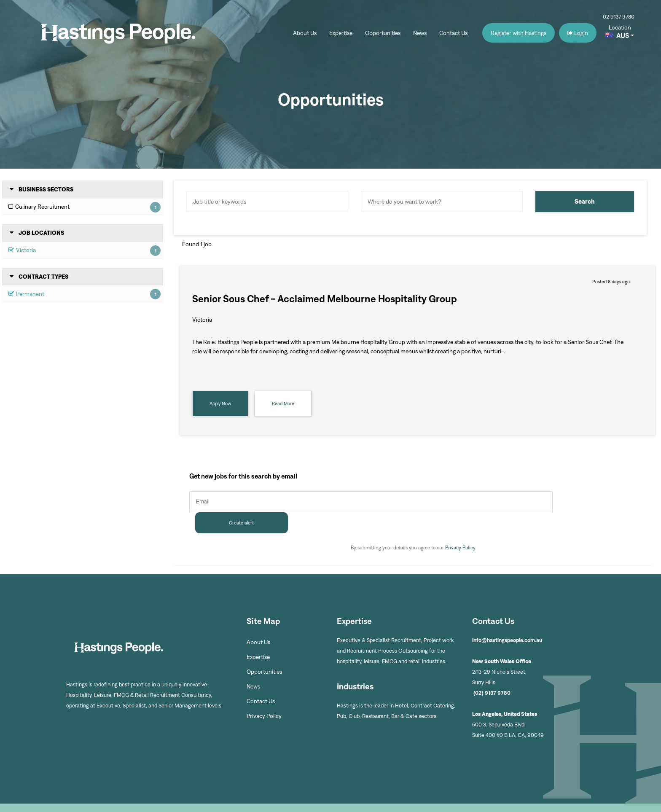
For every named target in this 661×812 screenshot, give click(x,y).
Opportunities (383, 34)
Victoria (26, 251)
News (420, 34)
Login (578, 34)
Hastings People (121, 34)
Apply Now (220, 403)
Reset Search (202, 220)
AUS (623, 36)
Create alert (595, 502)
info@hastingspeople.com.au (507, 619)
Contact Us (453, 34)
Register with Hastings (519, 34)
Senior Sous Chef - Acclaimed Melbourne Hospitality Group (325, 299)
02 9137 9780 (619, 17)
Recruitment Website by (535, 797)
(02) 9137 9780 (493, 672)
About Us (305, 34)
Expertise (341, 34)
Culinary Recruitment (42, 207)
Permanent (30, 294)
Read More (283, 403)
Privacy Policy (460, 526)
